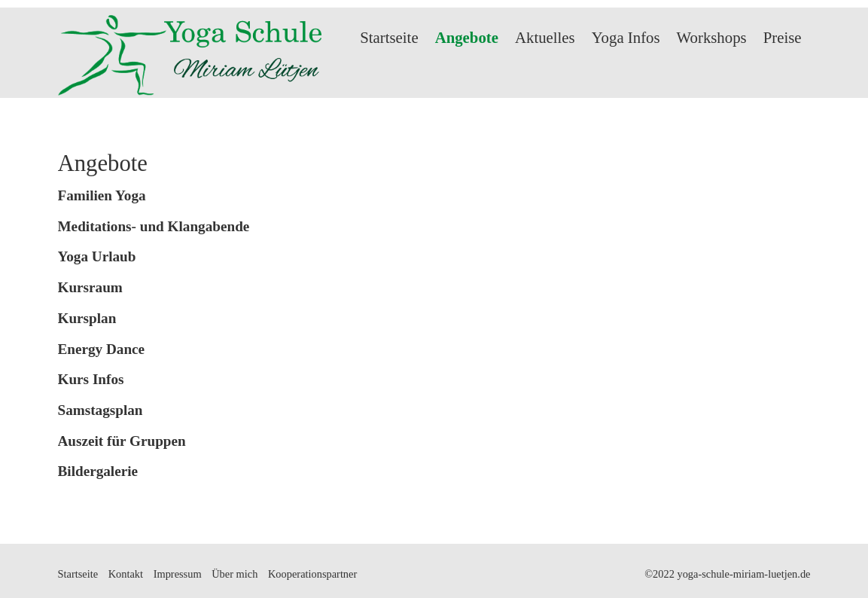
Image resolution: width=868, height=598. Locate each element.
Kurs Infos (91, 379)
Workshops (712, 37)
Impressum (178, 574)
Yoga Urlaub (97, 256)
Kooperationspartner (312, 574)
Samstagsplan (101, 410)
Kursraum (90, 287)
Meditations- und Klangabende (154, 226)
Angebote (467, 37)
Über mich (235, 574)
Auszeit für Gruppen (122, 441)
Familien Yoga (102, 195)
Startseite (389, 37)
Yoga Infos (626, 37)
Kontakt (126, 574)
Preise (783, 37)
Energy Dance (102, 349)
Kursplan (87, 318)
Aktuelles (545, 37)
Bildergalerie (98, 471)
